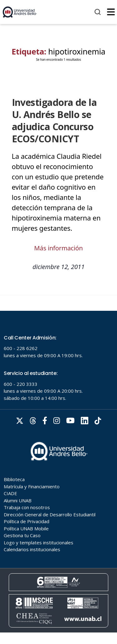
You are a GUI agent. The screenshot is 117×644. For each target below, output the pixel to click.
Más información (59, 248)
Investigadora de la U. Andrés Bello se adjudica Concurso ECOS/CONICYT (54, 121)
